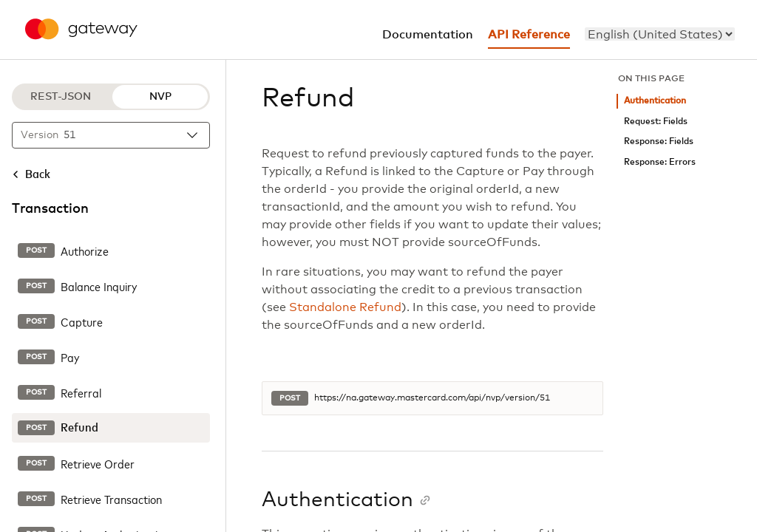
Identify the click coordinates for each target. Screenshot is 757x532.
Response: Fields (659, 141)
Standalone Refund (345, 307)
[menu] (660, 34)
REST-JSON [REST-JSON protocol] (61, 97)
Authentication (655, 101)
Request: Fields (656, 122)
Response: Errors (660, 162)
